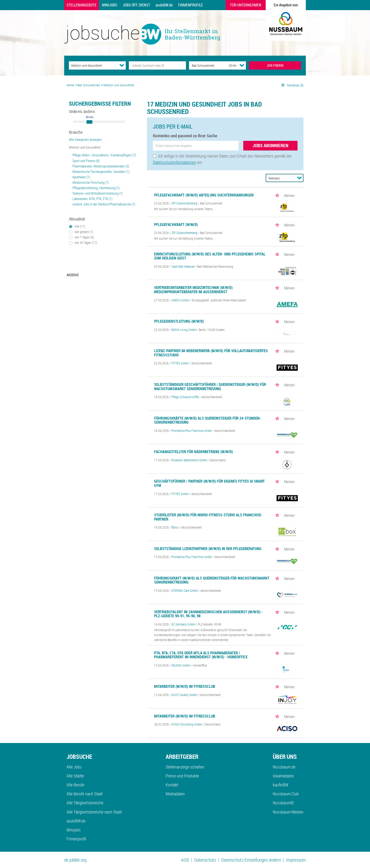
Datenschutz (205, 860)
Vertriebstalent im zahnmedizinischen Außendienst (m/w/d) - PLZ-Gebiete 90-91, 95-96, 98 (208, 614)
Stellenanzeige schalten (185, 767)
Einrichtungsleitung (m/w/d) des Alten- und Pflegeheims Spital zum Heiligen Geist (210, 256)
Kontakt (172, 785)
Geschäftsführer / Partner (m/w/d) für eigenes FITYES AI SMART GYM (209, 483)
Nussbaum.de (284, 767)
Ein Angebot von (286, 5)
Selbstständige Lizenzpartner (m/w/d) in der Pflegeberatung (208, 549)
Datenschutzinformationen (174, 162)
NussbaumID (283, 803)
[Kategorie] (93, 65)
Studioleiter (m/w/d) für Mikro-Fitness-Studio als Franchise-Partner (208, 517)
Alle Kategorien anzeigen (85, 139)
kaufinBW (280, 785)
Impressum (296, 860)
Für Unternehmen (246, 5)
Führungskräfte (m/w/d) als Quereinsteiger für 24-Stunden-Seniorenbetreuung (208, 420)
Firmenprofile (191, 5)
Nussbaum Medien (288, 812)
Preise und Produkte (182, 776)
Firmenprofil (76, 839)
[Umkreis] (228, 65)
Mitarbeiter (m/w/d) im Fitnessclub (185, 686)
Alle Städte (75, 776)
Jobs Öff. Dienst (136, 5)
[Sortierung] (280, 178)
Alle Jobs (74, 767)
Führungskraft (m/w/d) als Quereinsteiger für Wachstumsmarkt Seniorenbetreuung (212, 580)
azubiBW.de (164, 5)
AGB (185, 860)
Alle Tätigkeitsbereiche (85, 803)
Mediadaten (175, 794)
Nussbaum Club (286, 794)
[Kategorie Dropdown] (122, 65)
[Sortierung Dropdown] (299, 178)
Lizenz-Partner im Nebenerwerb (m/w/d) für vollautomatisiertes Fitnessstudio (211, 353)
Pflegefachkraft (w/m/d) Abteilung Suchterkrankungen (204, 195)
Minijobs (110, 5)
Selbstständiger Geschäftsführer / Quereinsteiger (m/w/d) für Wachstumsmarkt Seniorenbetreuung (210, 387)
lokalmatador (283, 776)
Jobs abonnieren (270, 145)
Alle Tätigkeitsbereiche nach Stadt (94, 812)
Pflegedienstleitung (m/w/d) (179, 321)
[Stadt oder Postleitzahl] (204, 65)
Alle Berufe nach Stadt (85, 794)
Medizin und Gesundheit (85, 147)
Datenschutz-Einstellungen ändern (251, 860)
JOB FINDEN (275, 65)
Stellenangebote (82, 5)
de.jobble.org (75, 860)
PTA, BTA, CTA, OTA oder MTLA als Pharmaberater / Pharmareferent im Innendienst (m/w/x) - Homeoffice (201, 655)
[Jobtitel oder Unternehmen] (157, 65)
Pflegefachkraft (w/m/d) (176, 225)
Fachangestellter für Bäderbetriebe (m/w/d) (193, 452)
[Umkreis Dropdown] (242, 65)
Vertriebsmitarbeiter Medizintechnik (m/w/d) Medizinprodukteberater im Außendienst (193, 290)
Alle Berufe (75, 785)
